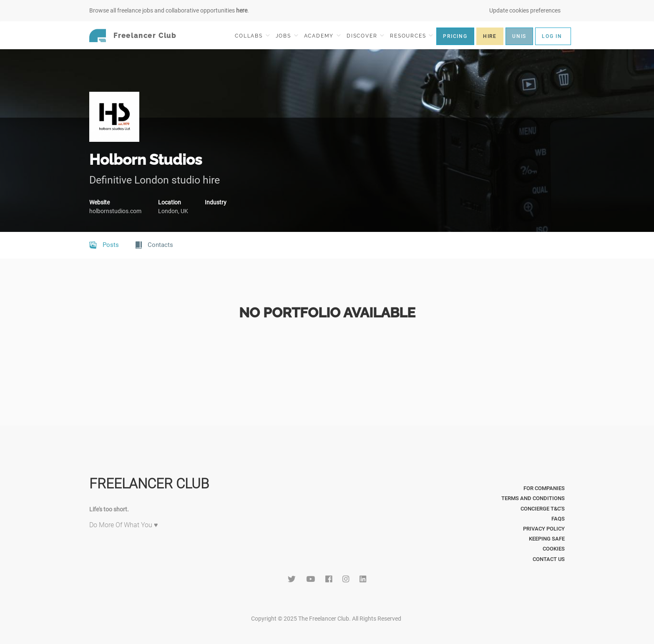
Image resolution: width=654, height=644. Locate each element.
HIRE (490, 36)
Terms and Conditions (533, 498)
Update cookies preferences (525, 10)
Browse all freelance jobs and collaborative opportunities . (169, 10)
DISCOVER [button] (365, 36)
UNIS (519, 36)
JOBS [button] (287, 36)
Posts (104, 245)
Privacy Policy (544, 529)
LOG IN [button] (552, 36)
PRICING (455, 36)
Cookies (554, 549)
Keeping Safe (547, 539)
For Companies (544, 488)
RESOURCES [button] (411, 36)
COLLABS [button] (252, 36)
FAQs (558, 519)
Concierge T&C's (543, 509)
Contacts (154, 245)
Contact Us (549, 559)
